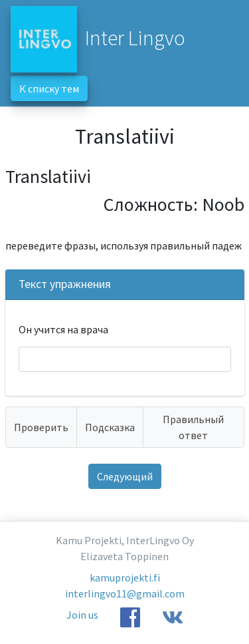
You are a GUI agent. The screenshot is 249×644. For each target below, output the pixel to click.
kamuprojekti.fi (125, 577)
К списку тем (49, 88)
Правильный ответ (193, 427)
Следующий (125, 476)
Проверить (41, 427)
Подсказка (110, 427)
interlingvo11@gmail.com (125, 593)
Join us (82, 615)
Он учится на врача (63, 329)
